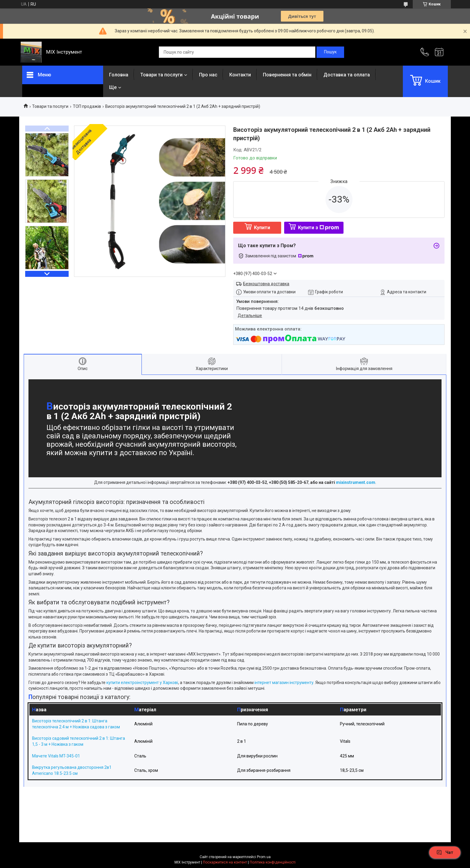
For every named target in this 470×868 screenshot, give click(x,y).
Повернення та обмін (287, 75)
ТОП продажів (87, 106)
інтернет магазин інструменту (284, 683)
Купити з (318, 228)
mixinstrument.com (356, 482)
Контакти (240, 75)
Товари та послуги (161, 75)
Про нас (208, 75)
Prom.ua (264, 857)
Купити (262, 228)
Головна (119, 75)
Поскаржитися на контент (225, 862)
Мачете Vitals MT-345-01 (56, 756)
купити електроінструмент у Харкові (142, 683)
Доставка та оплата (347, 75)
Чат (445, 852)
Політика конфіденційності (273, 862)
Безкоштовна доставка (266, 284)
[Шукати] (330, 52)
